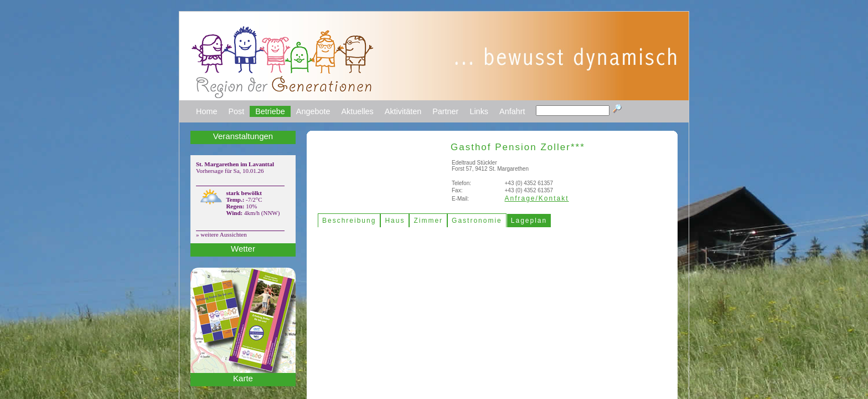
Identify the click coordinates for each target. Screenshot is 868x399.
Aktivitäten (403, 111)
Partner (445, 111)
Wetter (243, 249)
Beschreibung (349, 221)
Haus (395, 221)
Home (206, 111)
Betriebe (270, 111)
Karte (243, 378)
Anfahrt (512, 111)
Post (236, 111)
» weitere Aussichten (221, 234)
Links (479, 111)
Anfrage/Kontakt (537, 198)
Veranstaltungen (243, 136)
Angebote (313, 111)
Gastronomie (477, 221)
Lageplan (529, 221)
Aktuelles (357, 111)
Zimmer (428, 221)
